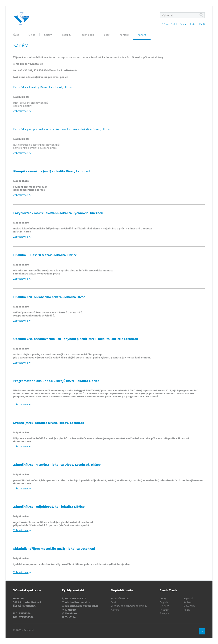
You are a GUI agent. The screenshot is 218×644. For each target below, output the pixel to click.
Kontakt (124, 35)
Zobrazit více (22, 111)
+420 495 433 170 (74, 598)
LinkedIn (69, 609)
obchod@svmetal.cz (76, 602)
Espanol (188, 598)
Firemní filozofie (120, 598)
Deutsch (193, 24)
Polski (202, 24)
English (174, 24)
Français (183, 24)
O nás (32, 35)
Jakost (107, 35)
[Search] (201, 15)
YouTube (69, 617)
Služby (48, 35)
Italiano (188, 602)
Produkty (66, 35)
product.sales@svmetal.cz (80, 605)
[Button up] (202, 631)
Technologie (87, 35)
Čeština (165, 24)
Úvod (16, 35)
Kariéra (142, 35)
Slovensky (189, 605)
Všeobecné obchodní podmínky (129, 605)
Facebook (70, 613)
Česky (163, 598)
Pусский (164, 609)
